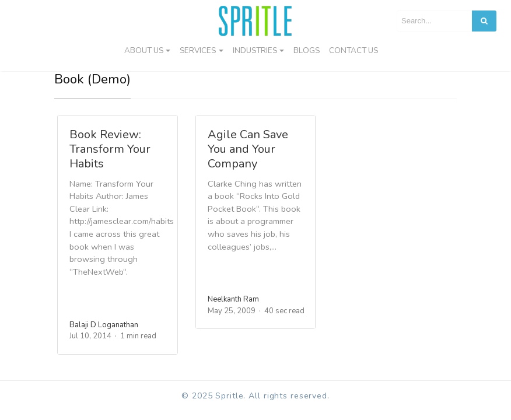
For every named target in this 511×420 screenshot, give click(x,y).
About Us (144, 50)
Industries (255, 50)
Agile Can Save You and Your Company (248, 149)
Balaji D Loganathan (104, 325)
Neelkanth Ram (233, 299)
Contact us (353, 50)
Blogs (307, 50)
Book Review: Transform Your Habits (110, 149)
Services (198, 50)
